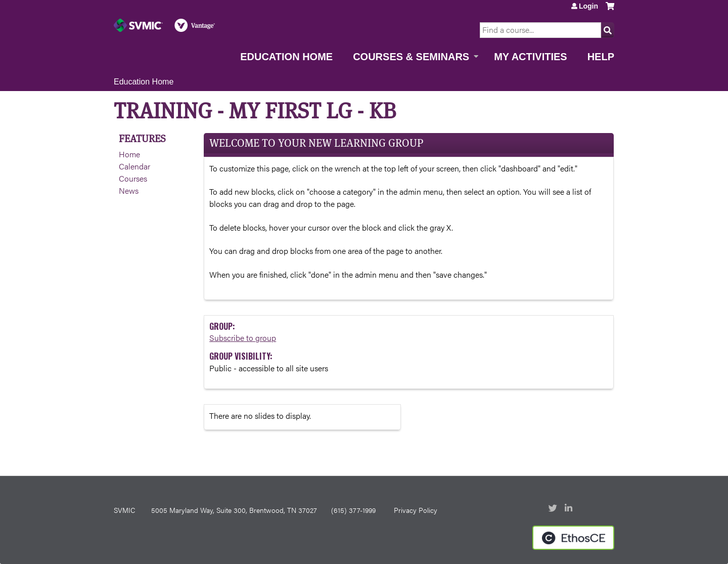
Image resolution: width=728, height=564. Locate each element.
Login (588, 6)
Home (129, 154)
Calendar (134, 166)
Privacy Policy (416, 510)
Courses (133, 178)
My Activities (530, 57)
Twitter (554, 509)
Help (601, 57)
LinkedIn (570, 509)
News (129, 190)
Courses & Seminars (411, 57)
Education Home (286, 57)
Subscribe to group (243, 338)
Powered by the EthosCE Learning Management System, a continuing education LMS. (573, 538)
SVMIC (124, 510)
